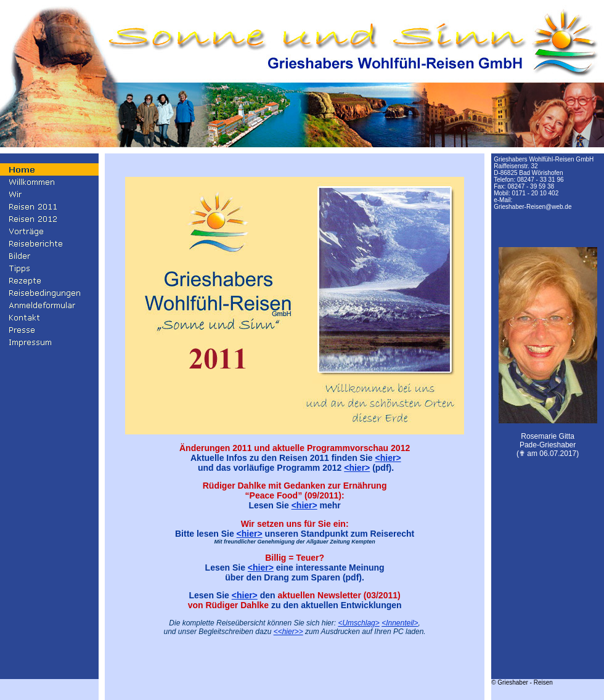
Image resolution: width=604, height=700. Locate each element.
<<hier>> (288, 632)
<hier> (388, 458)
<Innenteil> (400, 623)
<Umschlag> (358, 623)
